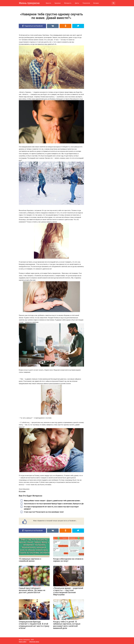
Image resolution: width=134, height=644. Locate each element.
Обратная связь (34, 642)
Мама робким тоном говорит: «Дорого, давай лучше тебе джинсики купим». (52, 501)
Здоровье (58, 3)
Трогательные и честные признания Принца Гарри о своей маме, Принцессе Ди (54, 504)
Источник (22, 491)
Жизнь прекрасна (29, 3)
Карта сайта (23, 642)
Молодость (68, 3)
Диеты (77, 3)
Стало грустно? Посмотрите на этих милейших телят (44, 512)
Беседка (96, 3)
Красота (48, 3)
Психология (86, 3)
